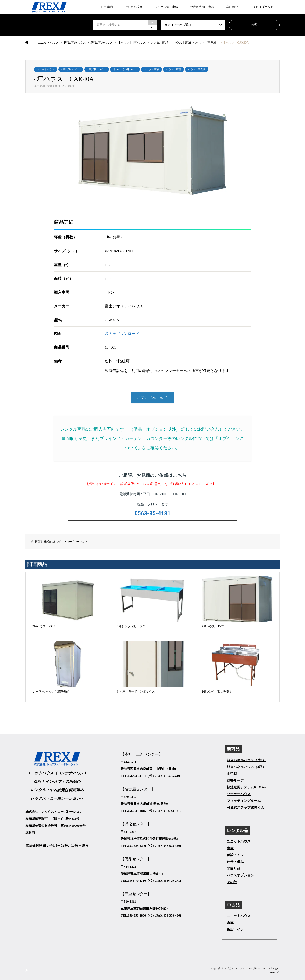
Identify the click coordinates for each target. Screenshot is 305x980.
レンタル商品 (151, 69)
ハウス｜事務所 (197, 69)
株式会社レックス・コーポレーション (65, 542)
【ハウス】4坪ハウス (125, 69)
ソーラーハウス (239, 794)
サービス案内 (104, 7)
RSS (27, 970)
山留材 (232, 774)
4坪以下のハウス (71, 69)
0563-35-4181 (152, 514)
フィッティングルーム (244, 801)
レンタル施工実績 (166, 7)
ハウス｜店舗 (173, 69)
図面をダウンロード (122, 334)
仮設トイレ (235, 855)
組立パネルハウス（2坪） (246, 760)
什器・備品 (235, 862)
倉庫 (230, 849)
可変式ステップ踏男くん (245, 808)
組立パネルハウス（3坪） (246, 767)
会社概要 (232, 7)
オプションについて (152, 398)
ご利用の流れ (134, 7)
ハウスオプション (240, 876)
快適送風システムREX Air (247, 787)
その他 (232, 882)
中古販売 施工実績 (202, 7)
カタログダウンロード (265, 7)
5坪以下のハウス (97, 69)
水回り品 (234, 869)
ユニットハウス (46, 69)
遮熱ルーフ (235, 781)
